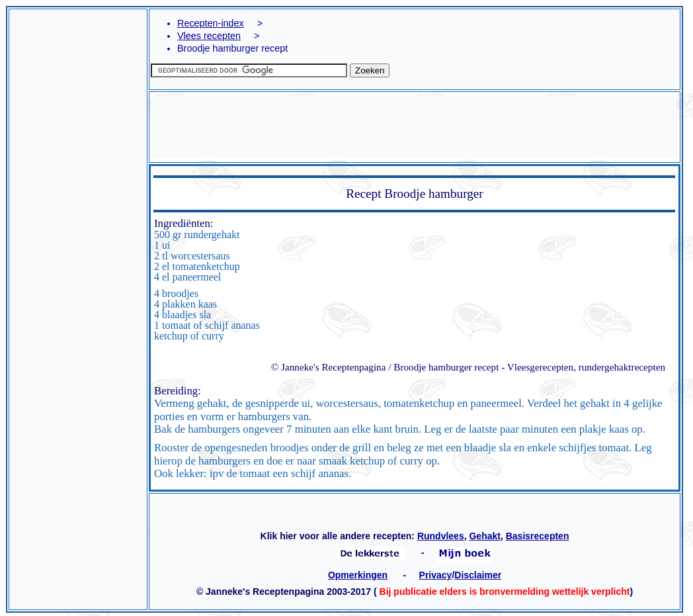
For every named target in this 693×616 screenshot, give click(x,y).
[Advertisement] (78, 198)
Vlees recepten (209, 36)
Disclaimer (478, 575)
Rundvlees (441, 536)
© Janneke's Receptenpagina (329, 367)
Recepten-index (211, 23)
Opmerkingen (358, 575)
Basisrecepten (538, 536)
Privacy (436, 575)
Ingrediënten (182, 223)
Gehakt (484, 536)
